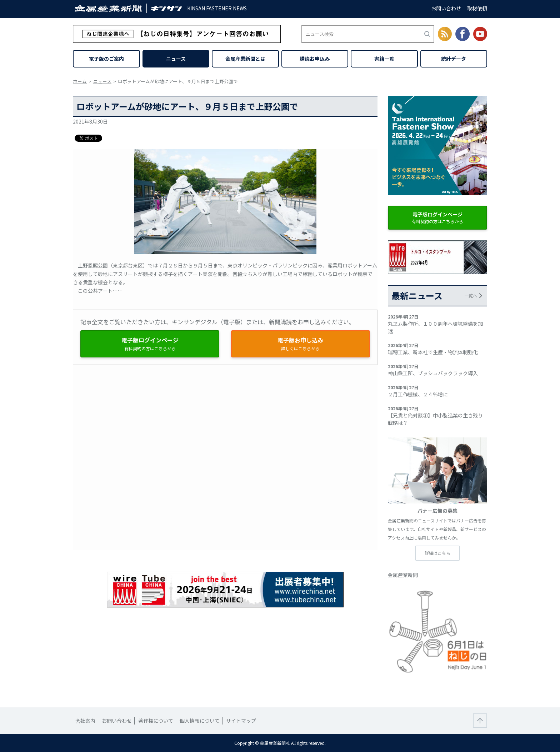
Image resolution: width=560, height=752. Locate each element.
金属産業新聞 (403, 575)
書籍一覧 (384, 59)
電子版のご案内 (106, 59)
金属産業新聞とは (245, 59)
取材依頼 (477, 8)
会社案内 (85, 721)
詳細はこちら (437, 553)
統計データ (454, 59)
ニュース (176, 59)
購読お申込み (315, 59)
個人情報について (200, 721)
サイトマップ (241, 721)
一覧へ (471, 295)
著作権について (156, 721)
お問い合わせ (446, 8)
